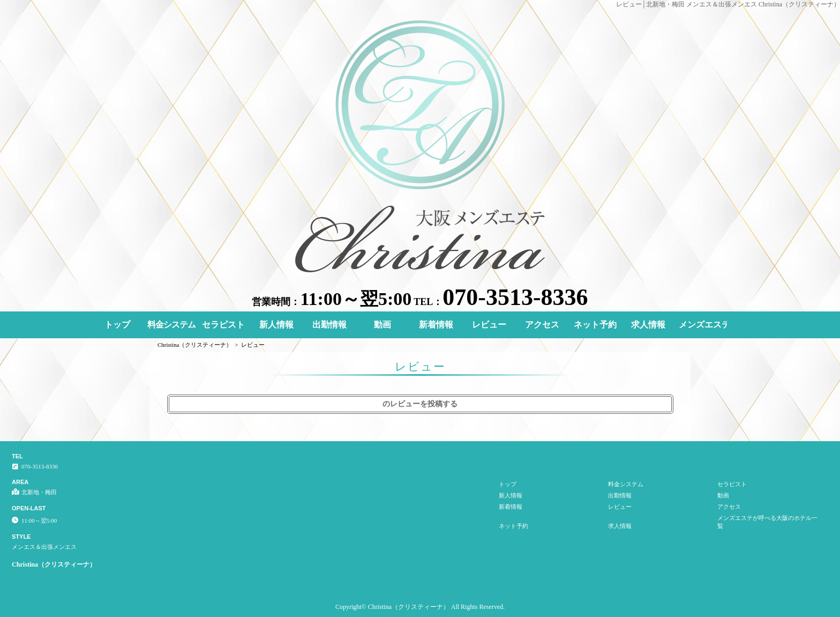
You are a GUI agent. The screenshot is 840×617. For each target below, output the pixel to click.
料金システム (171, 325)
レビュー (489, 325)
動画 (382, 325)
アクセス (542, 325)
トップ (117, 325)
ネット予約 (595, 325)
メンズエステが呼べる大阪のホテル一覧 (703, 325)
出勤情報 (329, 325)
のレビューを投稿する (420, 404)
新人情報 (276, 325)
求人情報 (648, 325)
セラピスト (223, 325)
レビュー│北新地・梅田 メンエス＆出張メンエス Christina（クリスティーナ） (728, 4)
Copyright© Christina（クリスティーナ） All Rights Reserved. (420, 607)
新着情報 (436, 325)
